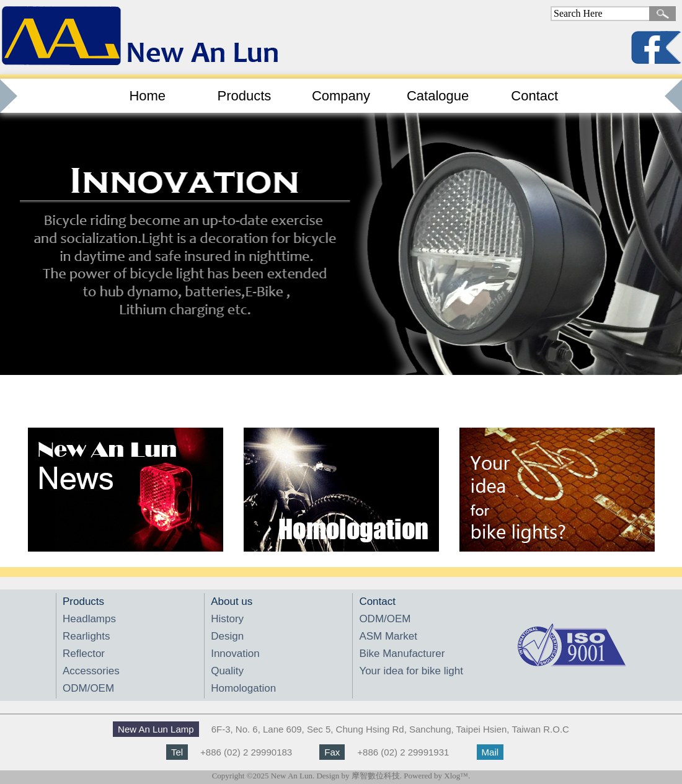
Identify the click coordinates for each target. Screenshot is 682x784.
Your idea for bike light (411, 671)
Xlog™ (456, 776)
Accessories (91, 671)
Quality (227, 671)
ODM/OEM (88, 688)
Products (244, 96)
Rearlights (86, 636)
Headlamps (89, 619)
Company (341, 96)
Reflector (84, 654)
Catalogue (438, 96)
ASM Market (388, 636)
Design (227, 636)
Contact (534, 96)
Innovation (235, 654)
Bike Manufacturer (402, 654)
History (227, 619)
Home (147, 96)
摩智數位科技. (377, 776)
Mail (490, 752)
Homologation (243, 688)
